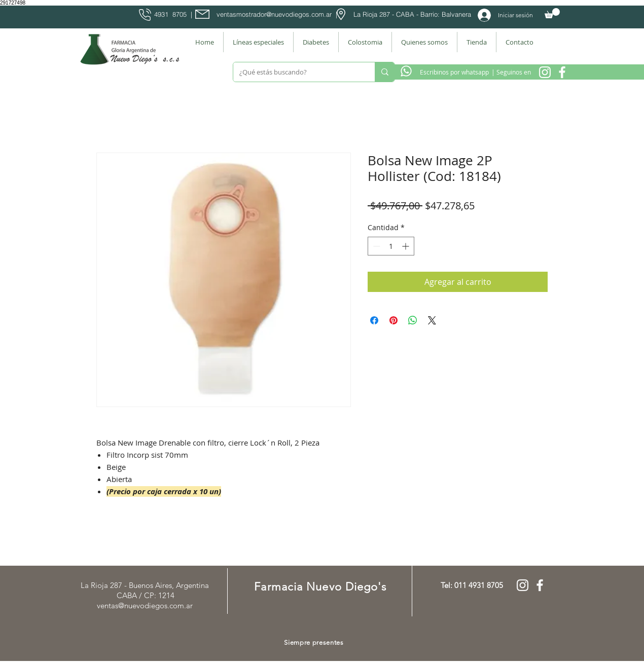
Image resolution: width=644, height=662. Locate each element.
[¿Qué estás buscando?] (296, 72)
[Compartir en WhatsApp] (413, 320)
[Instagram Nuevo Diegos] (545, 72)
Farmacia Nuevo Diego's (320, 587)
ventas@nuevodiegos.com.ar (145, 605)
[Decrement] (375, 246)
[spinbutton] (391, 246)
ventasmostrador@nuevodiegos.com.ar (274, 14)
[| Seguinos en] (511, 72)
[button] (552, 13)
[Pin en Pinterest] (393, 320)
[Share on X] (432, 320)
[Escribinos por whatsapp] (454, 72)
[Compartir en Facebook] (374, 320)
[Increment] (406, 246)
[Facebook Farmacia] (562, 72)
